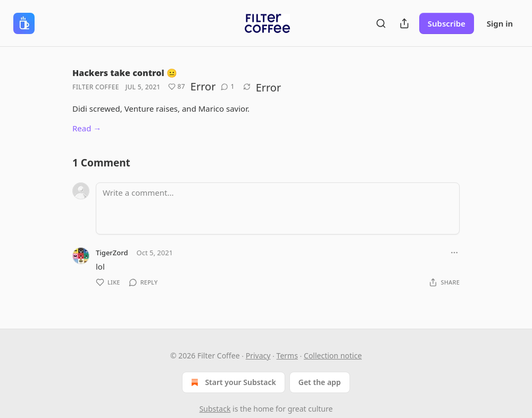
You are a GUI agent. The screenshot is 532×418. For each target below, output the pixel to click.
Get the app (320, 382)
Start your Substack (232, 382)
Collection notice (333, 356)
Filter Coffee (96, 87)
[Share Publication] (404, 23)
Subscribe (447, 23)
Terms (287, 356)
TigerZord (112, 253)
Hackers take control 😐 (125, 73)
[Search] (381, 23)
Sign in (500, 23)
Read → (87, 128)
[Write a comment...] (278, 208)
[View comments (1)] (227, 87)
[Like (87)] (177, 87)
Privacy (258, 356)
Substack (215, 409)
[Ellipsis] (454, 253)
